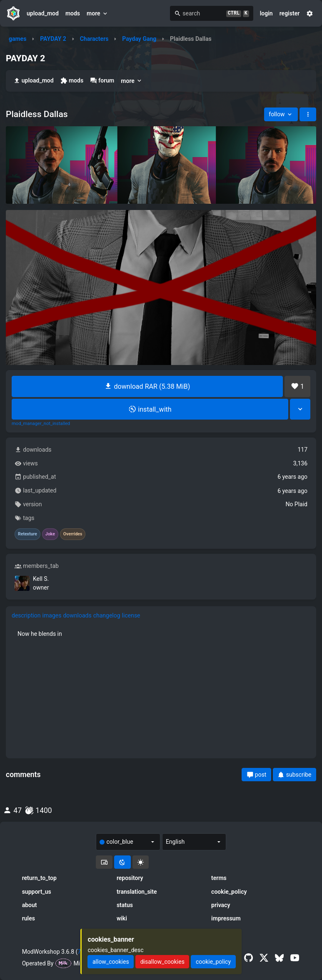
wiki (122, 918)
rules (29, 918)
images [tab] (52, 615)
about (30, 905)
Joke (50, 534)
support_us (37, 892)
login (266, 13)
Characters (94, 39)
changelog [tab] (107, 615)
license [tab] (131, 615)
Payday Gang (139, 39)
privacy (221, 905)
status (125, 905)
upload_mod (43, 13)
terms (219, 878)
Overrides (73, 534)
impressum (226, 918)
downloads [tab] (77, 615)
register (290, 13)
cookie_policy (229, 892)
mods (73, 13)
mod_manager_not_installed (41, 424)
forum (102, 81)
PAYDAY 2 (53, 39)
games (17, 39)
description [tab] (26, 615)
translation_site (137, 892)
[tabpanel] (161, 634)
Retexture (27, 534)
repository (130, 878)
